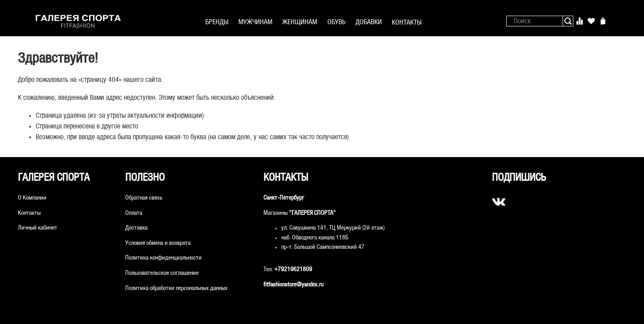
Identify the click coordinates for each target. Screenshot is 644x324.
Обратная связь (144, 198)
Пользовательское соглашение (162, 273)
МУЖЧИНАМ (255, 22)
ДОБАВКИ (369, 22)
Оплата (134, 213)
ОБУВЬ (337, 22)
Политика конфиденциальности (163, 258)
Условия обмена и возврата (158, 243)
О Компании (32, 198)
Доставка (136, 228)
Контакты (29, 213)
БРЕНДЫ (217, 22)
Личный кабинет (38, 228)
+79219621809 (293, 270)
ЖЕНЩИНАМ (300, 22)
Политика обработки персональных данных (176, 288)
